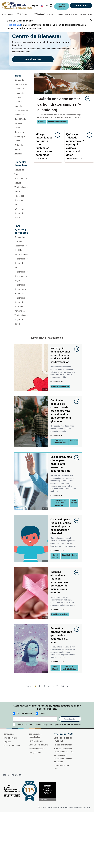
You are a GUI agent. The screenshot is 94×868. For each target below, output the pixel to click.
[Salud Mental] (21, 119)
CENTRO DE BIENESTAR (70, 14)
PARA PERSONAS (8, 14)
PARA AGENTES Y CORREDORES (39, 14)
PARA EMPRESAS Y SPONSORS (23, 14)
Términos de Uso (36, 741)
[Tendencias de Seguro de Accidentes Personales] (21, 304)
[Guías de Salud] (21, 147)
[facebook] (16, 775)
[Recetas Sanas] (21, 126)
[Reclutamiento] (21, 254)
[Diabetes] (21, 97)
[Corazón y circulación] (21, 91)
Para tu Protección (37, 749)
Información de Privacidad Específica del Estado (63, 759)
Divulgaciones (35, 753)
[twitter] (9, 775)
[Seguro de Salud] (21, 215)
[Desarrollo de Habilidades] (21, 248)
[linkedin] (13, 775)
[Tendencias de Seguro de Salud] (21, 320)
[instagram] (5, 775)
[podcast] (20, 775)
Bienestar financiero (25, 713)
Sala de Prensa (10, 738)
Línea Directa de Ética (38, 745)
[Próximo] (66, 686)
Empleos (7, 742)
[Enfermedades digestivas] (21, 113)
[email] (35, 719)
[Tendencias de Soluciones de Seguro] (21, 276)
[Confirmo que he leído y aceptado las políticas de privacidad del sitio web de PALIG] (14, 725)
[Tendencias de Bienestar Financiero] (21, 192)
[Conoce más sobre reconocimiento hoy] (48, 792)
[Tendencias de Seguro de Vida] (21, 263)
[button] (44, 6)
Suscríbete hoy (70, 719)
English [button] (35, 6)
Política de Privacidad (63, 745)
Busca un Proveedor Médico (62, 6)
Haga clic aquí (14, 25)
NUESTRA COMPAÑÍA (86, 14)
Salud (42, 713)
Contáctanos (81, 5)
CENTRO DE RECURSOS (55, 14)
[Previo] (27, 686)
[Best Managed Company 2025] (12, 791)
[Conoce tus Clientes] (21, 239)
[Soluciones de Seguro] (21, 181)
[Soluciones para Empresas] (21, 205)
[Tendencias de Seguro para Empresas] (21, 289)
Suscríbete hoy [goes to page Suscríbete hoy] (33, 59)
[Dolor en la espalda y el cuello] (21, 136)
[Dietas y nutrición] (21, 104)
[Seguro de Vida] (21, 172)
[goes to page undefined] (87, 99)
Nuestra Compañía (12, 746)
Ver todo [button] (18, 154)
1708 (56, 686)
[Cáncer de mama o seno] (21, 82)
